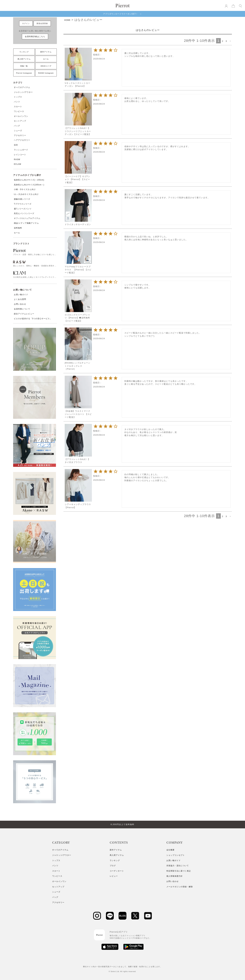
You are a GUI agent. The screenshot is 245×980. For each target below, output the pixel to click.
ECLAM (17, 164)
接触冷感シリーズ (22, 199)
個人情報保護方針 (175, 876)
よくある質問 (20, 299)
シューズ (18, 131)
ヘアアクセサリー (22, 140)
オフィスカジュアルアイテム (27, 218)
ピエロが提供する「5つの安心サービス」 (33, 319)
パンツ (17, 102)
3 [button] (226, 41)
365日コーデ (46, 66)
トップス (18, 97)
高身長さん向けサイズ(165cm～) (29, 185)
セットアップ (20, 121)
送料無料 (18, 228)
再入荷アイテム (24, 59)
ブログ (113, 866)
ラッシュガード (21, 150)
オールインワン (21, 116)
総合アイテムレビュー (24, 314)
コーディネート (117, 871)
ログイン (26, 23)
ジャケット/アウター (23, 92)
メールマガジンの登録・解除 (180, 887)
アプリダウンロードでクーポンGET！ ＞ (123, 14)
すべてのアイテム (22, 87)
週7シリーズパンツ (23, 209)
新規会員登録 (42, 23)
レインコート (20, 155)
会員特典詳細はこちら (35, 37)
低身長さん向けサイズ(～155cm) (29, 180)
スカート (18, 107)
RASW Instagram (46, 73)
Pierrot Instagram (24, 73)
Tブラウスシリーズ (23, 204)
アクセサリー (20, 135)
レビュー (114, 876)
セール (46, 59)
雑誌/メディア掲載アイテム (26, 223)
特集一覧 (24, 66)
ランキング (24, 52)
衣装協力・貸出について (178, 866)
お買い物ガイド (21, 295)
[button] (230, 41)
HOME (67, 20)
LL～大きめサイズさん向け (26, 194)
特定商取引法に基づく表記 (179, 871)
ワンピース (19, 111)
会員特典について (22, 309)
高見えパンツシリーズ (24, 213)
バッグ (17, 126)
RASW (17, 159)
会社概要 (170, 850)
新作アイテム (46, 52)
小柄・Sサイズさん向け (25, 189)
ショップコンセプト (176, 855)
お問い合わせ (20, 304)
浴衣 (16, 145)
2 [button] (223, 41)
